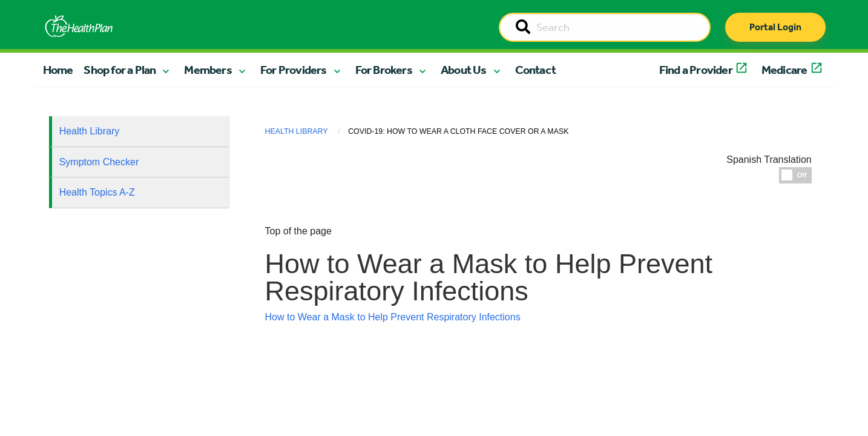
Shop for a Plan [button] (120, 70)
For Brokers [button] (384, 70)
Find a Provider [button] (696, 70)
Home (58, 70)
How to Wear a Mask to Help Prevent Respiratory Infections (393, 317)
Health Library (90, 131)
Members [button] (208, 70)
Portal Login (775, 27)
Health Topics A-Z (97, 192)
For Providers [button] (294, 70)
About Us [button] (464, 70)
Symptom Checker (99, 162)
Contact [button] (535, 70)
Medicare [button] (784, 70)
